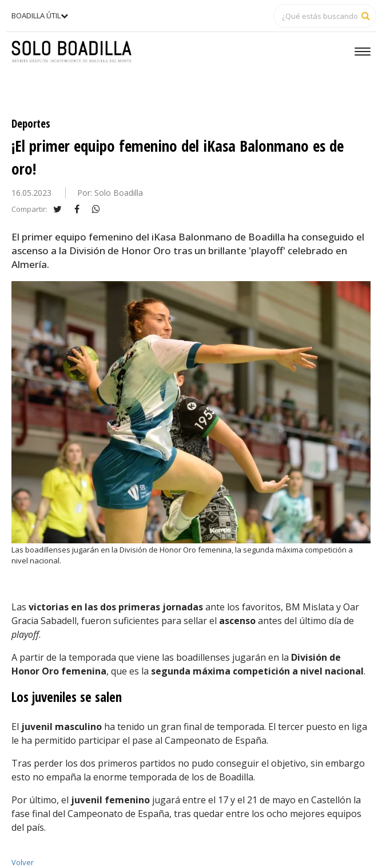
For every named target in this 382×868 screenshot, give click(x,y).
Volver (23, 862)
